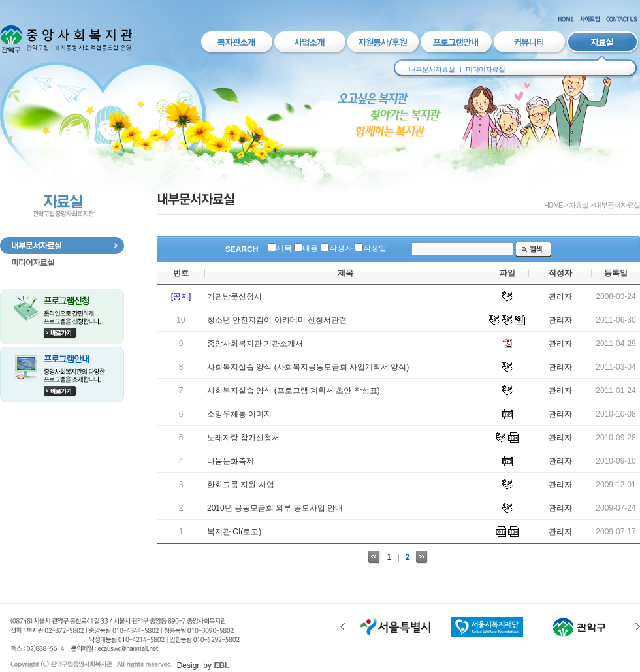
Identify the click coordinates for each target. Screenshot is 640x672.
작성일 (375, 248)
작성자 (341, 248)
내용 (310, 248)
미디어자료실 (485, 69)
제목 (284, 248)
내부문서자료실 (432, 69)
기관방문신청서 (234, 296)
